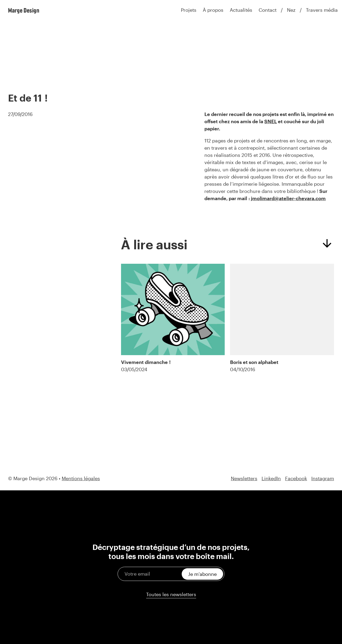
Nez (291, 10)
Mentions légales (81, 478)
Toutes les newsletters (171, 594)
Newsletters (244, 478)
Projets (189, 10)
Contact (268, 10)
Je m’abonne (202, 574)
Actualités (241, 10)
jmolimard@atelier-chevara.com (288, 198)
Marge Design (24, 10)
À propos (213, 10)
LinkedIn (271, 478)
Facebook (296, 478)
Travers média (322, 10)
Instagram (323, 478)
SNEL (271, 121)
